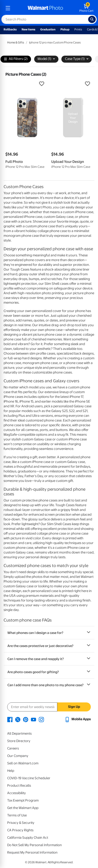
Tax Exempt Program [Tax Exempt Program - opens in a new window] (23, 800)
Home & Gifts (16, 42)
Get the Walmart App (23, 808)
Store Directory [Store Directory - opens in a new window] (19, 741)
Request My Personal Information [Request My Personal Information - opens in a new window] (32, 852)
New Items (28, 29)
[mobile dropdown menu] (8, 8)
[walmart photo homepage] (45, 8)
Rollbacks (10, 29)
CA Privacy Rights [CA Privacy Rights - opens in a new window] (20, 830)
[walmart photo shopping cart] (86, 8)
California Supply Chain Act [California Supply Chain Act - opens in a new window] (28, 838)
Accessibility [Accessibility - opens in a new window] (17, 793)
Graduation (48, 29)
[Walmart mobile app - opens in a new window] (78, 719)
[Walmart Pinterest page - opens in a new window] (26, 719)
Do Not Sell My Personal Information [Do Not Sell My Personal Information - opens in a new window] (35, 845)
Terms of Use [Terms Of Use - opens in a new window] (17, 815)
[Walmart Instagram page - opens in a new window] (41, 719)
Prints (78, 29)
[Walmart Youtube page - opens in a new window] (33, 719)
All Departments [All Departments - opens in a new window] (19, 734)
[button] (26, 84)
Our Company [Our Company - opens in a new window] (18, 756)
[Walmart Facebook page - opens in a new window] (10, 719)
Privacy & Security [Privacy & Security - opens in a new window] (21, 823)
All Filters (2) (16, 59)
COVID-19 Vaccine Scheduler (29, 778)
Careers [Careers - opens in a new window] (13, 748)
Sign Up (74, 707)
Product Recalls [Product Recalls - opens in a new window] (19, 786)
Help (11, 771)
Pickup (65, 29)
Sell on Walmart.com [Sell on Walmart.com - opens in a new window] (23, 763)
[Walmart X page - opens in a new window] (18, 719)
